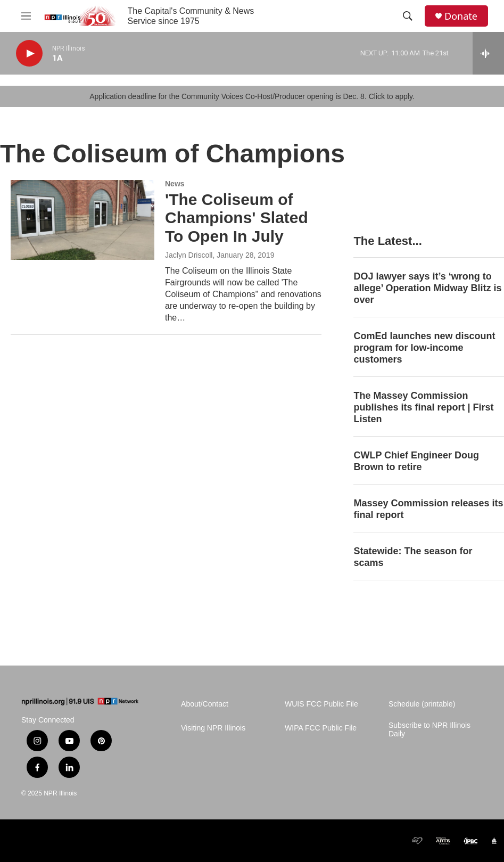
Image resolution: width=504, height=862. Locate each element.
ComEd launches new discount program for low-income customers (424, 348)
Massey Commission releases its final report (428, 509)
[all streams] (488, 53)
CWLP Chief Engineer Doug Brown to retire (416, 461)
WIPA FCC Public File (321, 728)
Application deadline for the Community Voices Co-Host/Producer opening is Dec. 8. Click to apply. (252, 96)
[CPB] (395, 841)
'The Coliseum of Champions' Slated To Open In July (237, 218)
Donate (461, 16)
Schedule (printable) (422, 704)
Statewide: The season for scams (413, 557)
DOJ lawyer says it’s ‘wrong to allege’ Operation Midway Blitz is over (427, 288)
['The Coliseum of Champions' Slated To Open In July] (82, 220)
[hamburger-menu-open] (26, 16)
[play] (29, 54)
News (175, 184)
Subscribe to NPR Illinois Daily (429, 730)
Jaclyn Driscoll (189, 255)
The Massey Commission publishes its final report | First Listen (423, 407)
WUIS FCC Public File (321, 704)
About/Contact (205, 704)
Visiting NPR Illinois (213, 728)
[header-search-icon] (408, 16)
